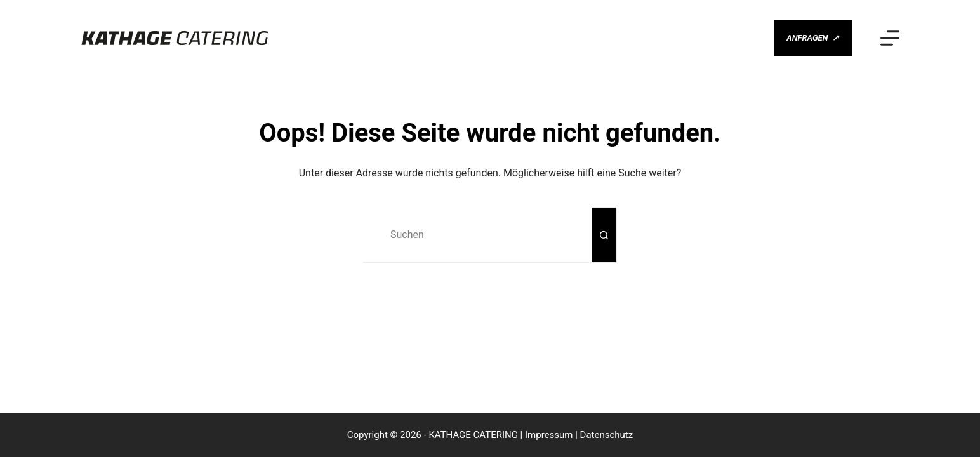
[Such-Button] (604, 235)
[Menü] (890, 38)
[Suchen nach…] (477, 235)
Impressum (549, 435)
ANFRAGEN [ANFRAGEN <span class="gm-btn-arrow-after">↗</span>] (813, 38)
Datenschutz (607, 435)
